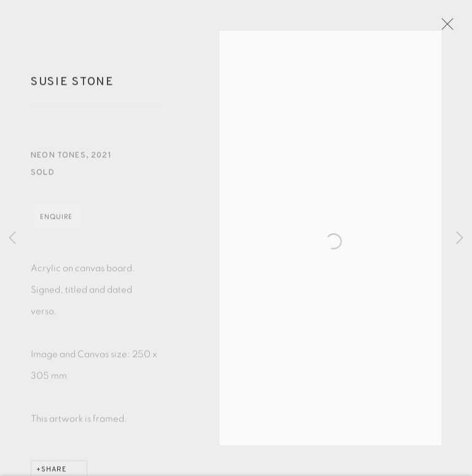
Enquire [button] (56, 222)
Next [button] (460, 238)
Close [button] (453, 28)
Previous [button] (12, 238)
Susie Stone (73, 87)
